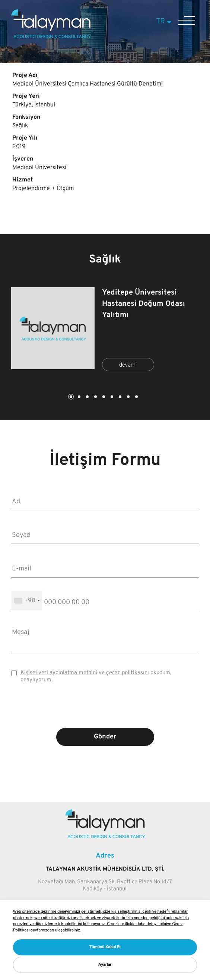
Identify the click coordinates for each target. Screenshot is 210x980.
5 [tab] (103, 397)
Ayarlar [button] (105, 965)
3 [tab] (87, 397)
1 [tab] (70, 397)
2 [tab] (79, 397)
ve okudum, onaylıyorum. (96, 676)
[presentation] (105, 711)
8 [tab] (128, 397)
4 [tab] (95, 397)
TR (165, 22)
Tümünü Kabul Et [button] (105, 947)
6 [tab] (111, 397)
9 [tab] (136, 397)
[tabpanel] (105, 330)
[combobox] (27, 601)
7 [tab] (120, 397)
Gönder (105, 737)
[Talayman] (51, 37)
